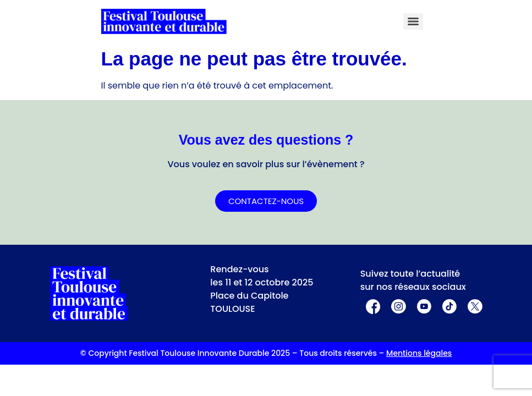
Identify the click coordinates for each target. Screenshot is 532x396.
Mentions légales (419, 353)
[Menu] (413, 21)
